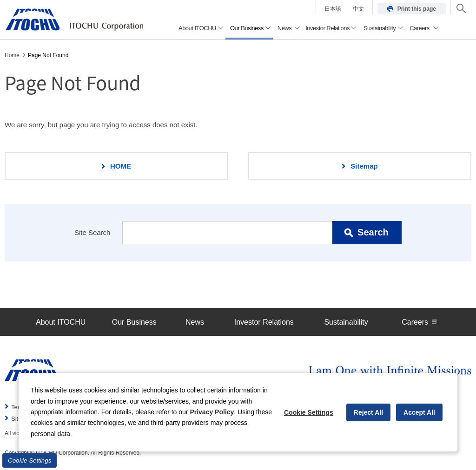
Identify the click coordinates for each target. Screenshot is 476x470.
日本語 (333, 9)
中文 (358, 9)
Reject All (368, 412)
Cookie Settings (30, 460)
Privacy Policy (212, 412)
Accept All (419, 412)
